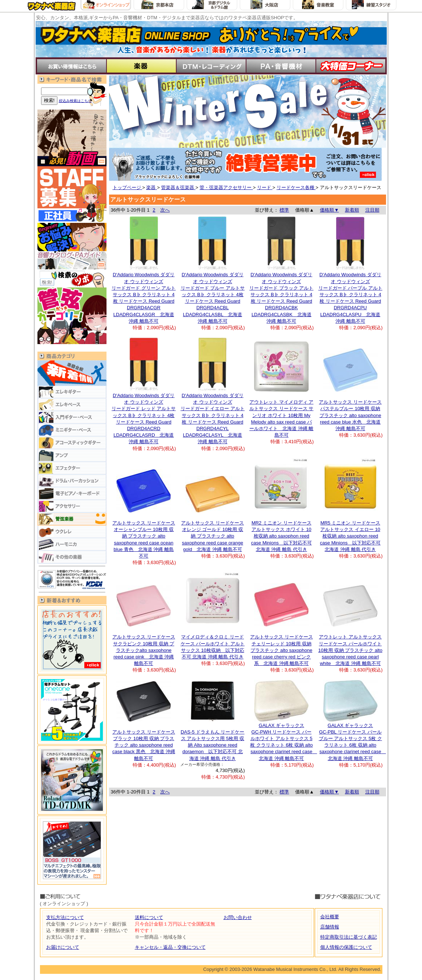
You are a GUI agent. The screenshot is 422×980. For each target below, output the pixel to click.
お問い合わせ (238, 917)
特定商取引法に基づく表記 (349, 937)
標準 (284, 210)
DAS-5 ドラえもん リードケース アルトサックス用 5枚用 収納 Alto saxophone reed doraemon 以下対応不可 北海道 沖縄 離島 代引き (213, 745)
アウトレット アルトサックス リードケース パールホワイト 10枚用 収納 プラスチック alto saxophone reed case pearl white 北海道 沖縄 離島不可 (350, 650)
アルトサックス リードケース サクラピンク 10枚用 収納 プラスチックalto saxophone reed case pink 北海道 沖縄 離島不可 (144, 650)
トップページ (128, 187)
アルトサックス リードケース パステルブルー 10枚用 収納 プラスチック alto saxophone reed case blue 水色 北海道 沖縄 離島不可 (350, 415)
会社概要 (330, 917)
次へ (165, 210)
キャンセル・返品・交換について (170, 947)
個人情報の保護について (346, 947)
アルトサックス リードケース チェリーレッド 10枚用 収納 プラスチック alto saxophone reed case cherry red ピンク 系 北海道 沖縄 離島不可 (282, 650)
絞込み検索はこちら (75, 101)
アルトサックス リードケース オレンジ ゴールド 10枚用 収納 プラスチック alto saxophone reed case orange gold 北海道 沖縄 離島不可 (212, 536)
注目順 (372, 210)
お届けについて (63, 947)
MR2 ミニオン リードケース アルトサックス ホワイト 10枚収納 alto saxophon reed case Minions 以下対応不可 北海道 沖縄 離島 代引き (282, 536)
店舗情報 (330, 927)
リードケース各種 (296, 187)
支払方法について (65, 917)
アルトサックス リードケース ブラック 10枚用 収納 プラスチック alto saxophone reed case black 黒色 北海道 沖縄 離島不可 (144, 745)
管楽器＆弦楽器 (178, 187)
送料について (149, 917)
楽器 (152, 187)
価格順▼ (329, 210)
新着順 (352, 210)
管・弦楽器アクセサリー (226, 187)
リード (265, 187)
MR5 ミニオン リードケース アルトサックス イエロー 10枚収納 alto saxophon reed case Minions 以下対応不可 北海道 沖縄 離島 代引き (350, 536)
